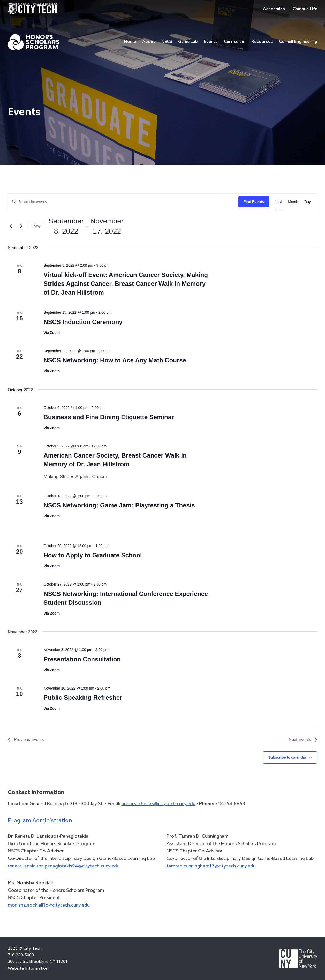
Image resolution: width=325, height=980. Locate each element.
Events (211, 42)
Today (36, 226)
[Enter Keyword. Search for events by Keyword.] (123, 202)
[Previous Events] (11, 226)
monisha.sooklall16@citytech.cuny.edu (49, 905)
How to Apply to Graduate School (93, 555)
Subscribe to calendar (287, 757)
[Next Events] (21, 226)
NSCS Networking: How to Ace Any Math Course (115, 360)
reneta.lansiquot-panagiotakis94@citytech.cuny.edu (64, 866)
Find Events (254, 202)
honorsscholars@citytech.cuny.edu (158, 804)
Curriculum (235, 42)
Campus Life (305, 9)
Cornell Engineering (298, 42)
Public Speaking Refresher (83, 697)
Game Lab (188, 42)
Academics (274, 9)
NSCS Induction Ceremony (83, 322)
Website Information (28, 968)
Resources (262, 42)
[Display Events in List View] (279, 202)
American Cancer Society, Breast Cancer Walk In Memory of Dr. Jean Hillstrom (115, 460)
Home (130, 42)
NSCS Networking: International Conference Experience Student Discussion (126, 598)
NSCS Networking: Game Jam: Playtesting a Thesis (119, 505)
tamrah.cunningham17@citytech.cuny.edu (211, 866)
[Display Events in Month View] (293, 202)
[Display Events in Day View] (308, 202)
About (149, 42)
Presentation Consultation (82, 659)
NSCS (167, 42)
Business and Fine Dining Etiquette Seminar (109, 417)
